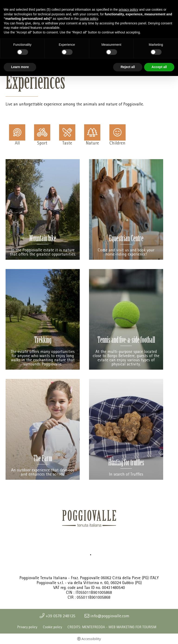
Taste (67, 143)
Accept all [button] (159, 67)
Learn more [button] (20, 67)
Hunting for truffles (126, 463)
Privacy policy (27, 627)
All (17, 143)
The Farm (43, 459)
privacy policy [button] (128, 10)
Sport (42, 143)
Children (117, 143)
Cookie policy (52, 627)
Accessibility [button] (91, 639)
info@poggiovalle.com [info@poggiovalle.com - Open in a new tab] (110, 616)
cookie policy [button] (89, 19)
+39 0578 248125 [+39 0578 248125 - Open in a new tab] (60, 616)
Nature (92, 143)
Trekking (43, 341)
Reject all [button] (128, 67)
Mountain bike (43, 239)
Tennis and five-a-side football (126, 341)
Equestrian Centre (126, 239)
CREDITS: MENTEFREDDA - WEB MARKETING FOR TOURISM (112, 627)
